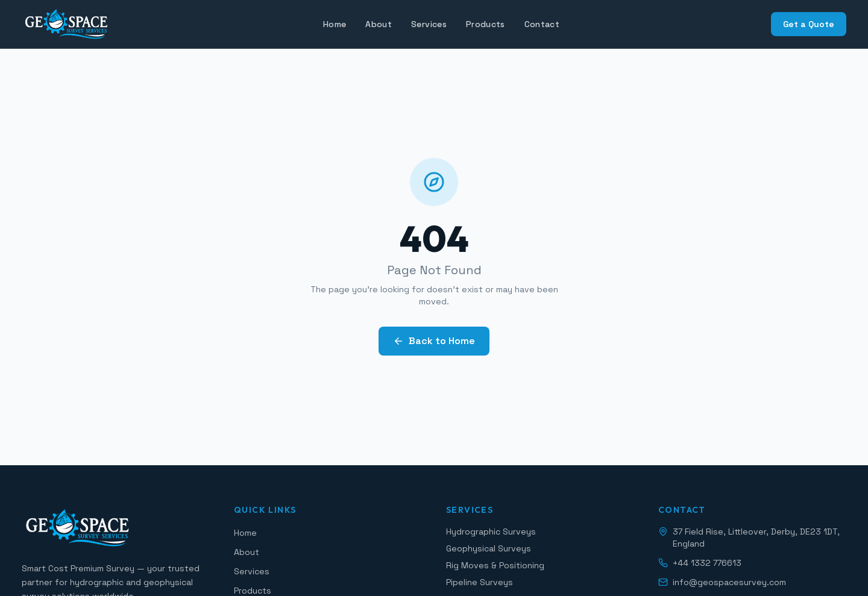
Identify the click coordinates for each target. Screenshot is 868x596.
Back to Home (434, 341)
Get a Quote (809, 24)
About (379, 24)
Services (429, 24)
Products (486, 24)
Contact (542, 24)
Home (335, 24)
